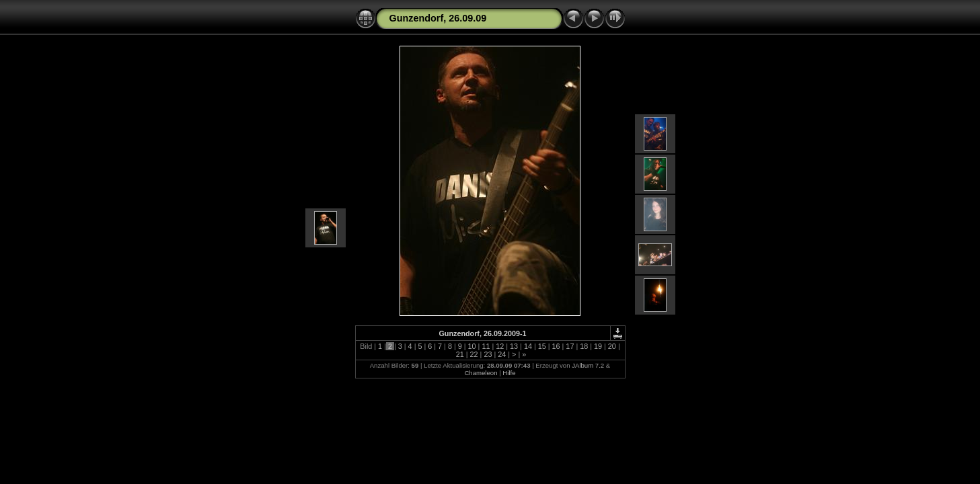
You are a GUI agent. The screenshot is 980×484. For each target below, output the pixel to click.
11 (486, 346)
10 (472, 346)
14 (528, 346)
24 (502, 354)
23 (488, 354)
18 (584, 346)
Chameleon (481, 373)
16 (556, 346)
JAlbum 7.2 (588, 365)
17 (570, 346)
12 (500, 346)
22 (474, 354)
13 (514, 346)
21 (460, 354)
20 (612, 346)
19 (598, 346)
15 (542, 346)
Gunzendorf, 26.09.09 (438, 18)
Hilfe (509, 373)
